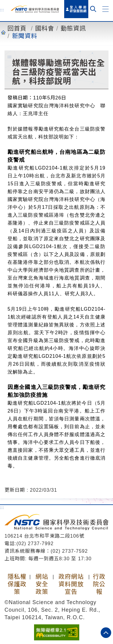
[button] (105, 9)
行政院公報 (99, 584)
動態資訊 (73, 28)
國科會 (45, 28)
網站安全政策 (42, 584)
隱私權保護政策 (17, 584)
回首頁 (17, 28)
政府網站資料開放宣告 (71, 584)
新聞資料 (25, 36)
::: (2, 10)
